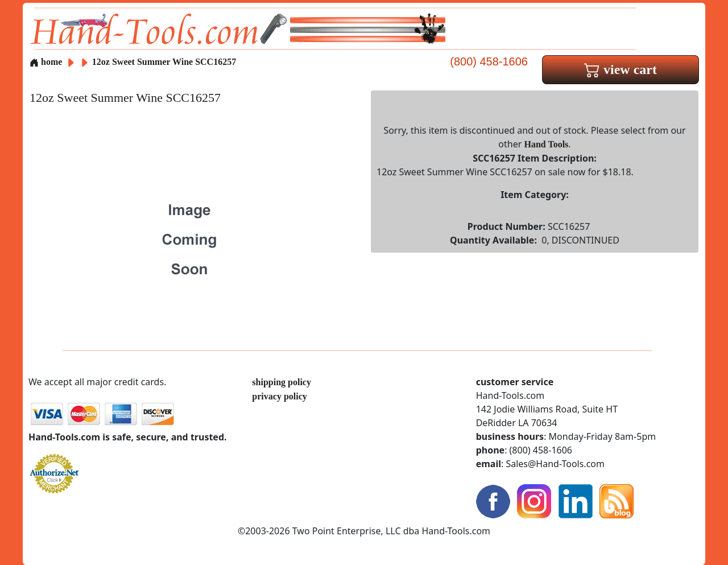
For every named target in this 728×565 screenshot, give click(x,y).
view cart (621, 69)
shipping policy (282, 382)
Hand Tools (547, 144)
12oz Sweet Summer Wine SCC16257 (164, 62)
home (46, 62)
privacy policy (279, 396)
